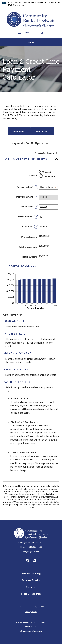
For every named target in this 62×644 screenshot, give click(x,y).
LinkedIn (34, 560)
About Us (31, 587)
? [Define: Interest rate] (36, 227)
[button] (31, 159)
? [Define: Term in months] (36, 217)
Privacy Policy (31, 612)
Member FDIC (31, 627)
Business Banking (31, 580)
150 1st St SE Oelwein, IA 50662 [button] (31, 606)
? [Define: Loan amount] (36, 207)
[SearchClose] (42, 33)
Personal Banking (31, 573)
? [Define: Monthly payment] (36, 197)
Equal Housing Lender (33, 631)
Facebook (28, 560)
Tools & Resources (31, 594)
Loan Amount (49, 176)
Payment (47, 172)
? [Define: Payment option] (36, 187)
